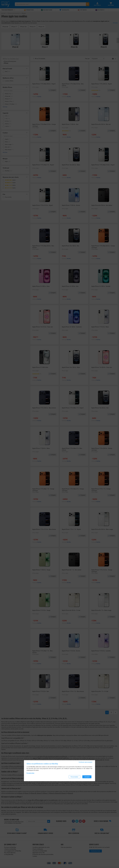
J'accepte (87, 777)
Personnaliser (74, 777)
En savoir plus (30, 773)
